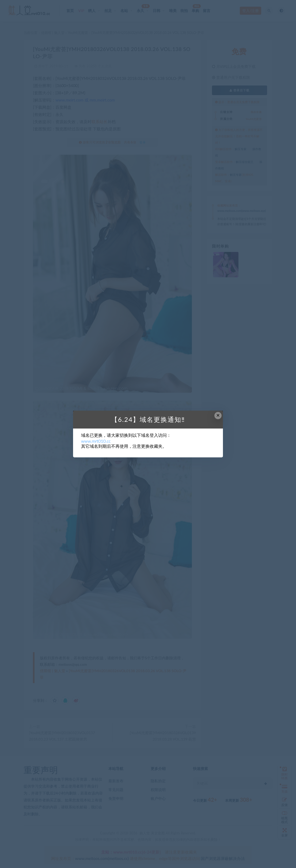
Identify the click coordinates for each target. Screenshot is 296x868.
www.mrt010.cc (96, 441)
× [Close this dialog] (218, 415)
